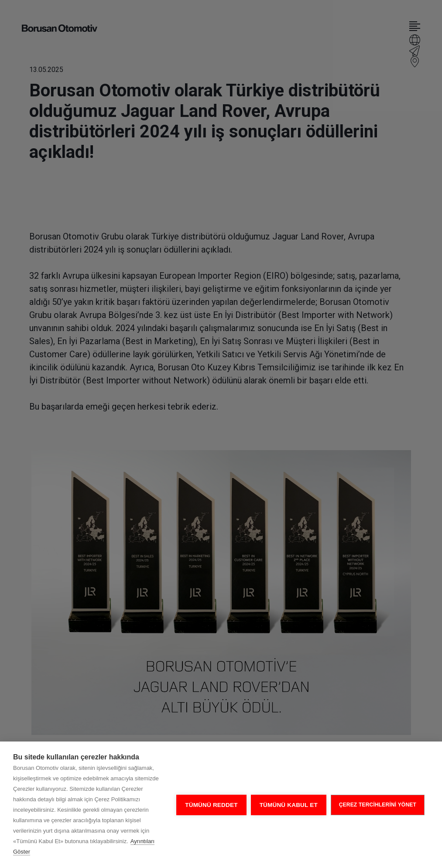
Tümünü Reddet (211, 805)
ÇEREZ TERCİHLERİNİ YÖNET (378, 805)
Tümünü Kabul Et (288, 805)
